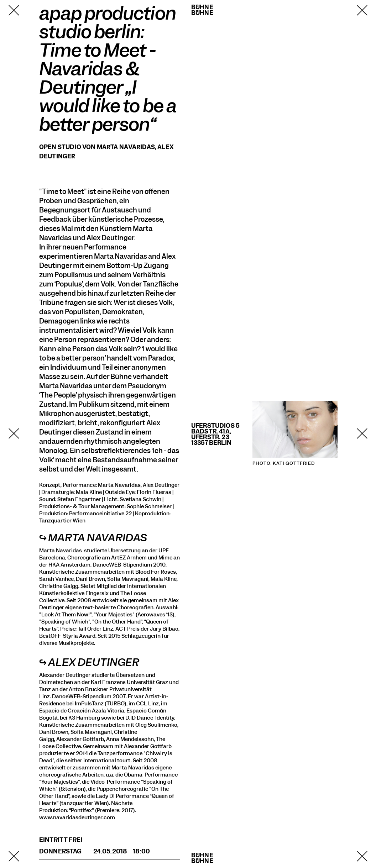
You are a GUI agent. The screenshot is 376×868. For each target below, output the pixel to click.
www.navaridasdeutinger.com (77, 817)
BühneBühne (202, 10)
